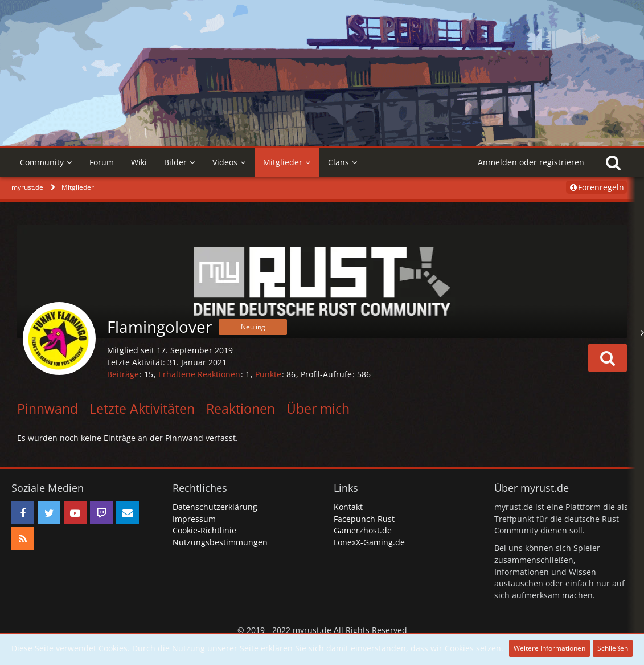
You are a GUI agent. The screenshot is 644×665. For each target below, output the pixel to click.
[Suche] (613, 162)
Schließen (613, 648)
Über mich (318, 409)
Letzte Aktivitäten (142, 409)
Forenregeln (596, 187)
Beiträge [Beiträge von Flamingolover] (123, 374)
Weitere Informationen (549, 648)
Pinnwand (48, 409)
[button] (608, 358)
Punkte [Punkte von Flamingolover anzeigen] (268, 374)
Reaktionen (241, 409)
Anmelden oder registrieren (531, 162)
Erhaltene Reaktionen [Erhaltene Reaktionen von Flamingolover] (199, 374)
